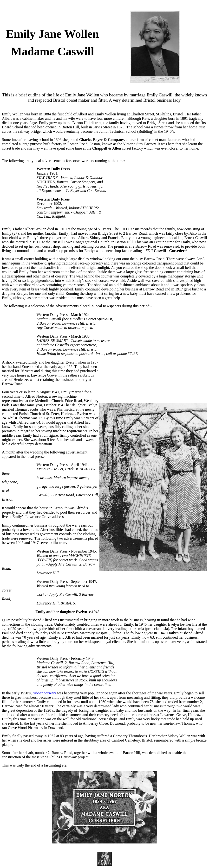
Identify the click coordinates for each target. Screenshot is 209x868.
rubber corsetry (44, 693)
